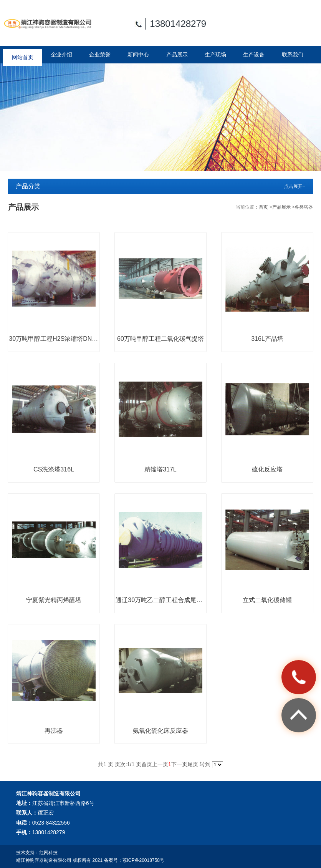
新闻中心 (138, 55)
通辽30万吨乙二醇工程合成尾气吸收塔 (160, 600)
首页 (263, 207)
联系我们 (293, 55)
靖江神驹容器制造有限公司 (44, 860)
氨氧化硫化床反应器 (160, 731)
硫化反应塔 (267, 469)
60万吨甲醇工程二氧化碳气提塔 (160, 339)
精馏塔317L (160, 469)
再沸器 (54, 731)
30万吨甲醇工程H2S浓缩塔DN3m (54, 339)
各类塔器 (304, 207)
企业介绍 (61, 55)
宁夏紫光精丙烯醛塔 (54, 600)
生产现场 (215, 55)
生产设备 (254, 55)
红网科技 (48, 853)
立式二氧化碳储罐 (267, 600)
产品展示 (177, 55)
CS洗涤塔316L (54, 469)
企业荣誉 (100, 55)
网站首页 (23, 55)
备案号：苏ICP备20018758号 (134, 860)
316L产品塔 (267, 339)
